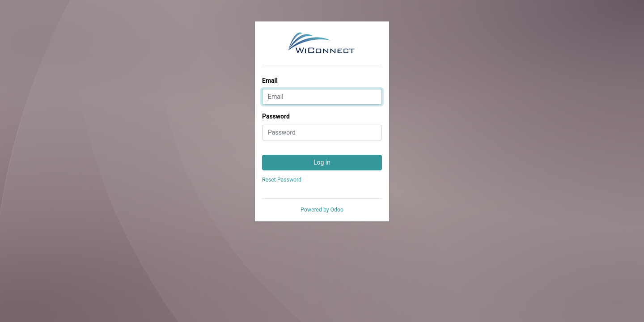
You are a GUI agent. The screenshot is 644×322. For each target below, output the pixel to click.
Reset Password (282, 180)
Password (276, 116)
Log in (322, 162)
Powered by (322, 210)
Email (270, 80)
